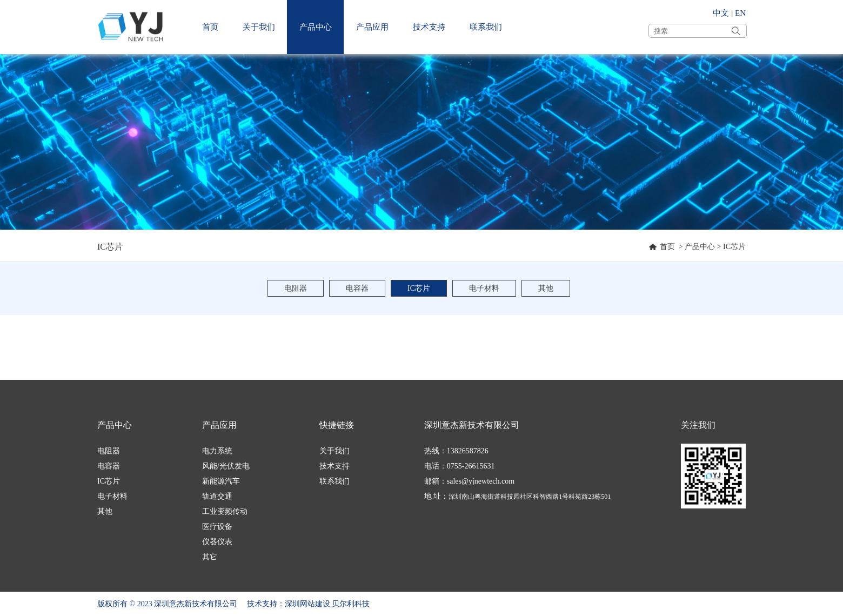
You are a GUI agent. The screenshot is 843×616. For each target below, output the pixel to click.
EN (740, 13)
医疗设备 (217, 527)
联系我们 (486, 27)
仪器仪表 (217, 542)
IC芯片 (734, 247)
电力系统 (217, 451)
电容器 (357, 288)
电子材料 (484, 288)
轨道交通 (217, 496)
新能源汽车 (221, 481)
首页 (210, 27)
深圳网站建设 (307, 604)
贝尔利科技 (351, 604)
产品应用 (372, 27)
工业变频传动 (225, 511)
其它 (210, 557)
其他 (546, 288)
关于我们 (259, 27)
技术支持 (429, 27)
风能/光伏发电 (226, 466)
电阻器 (296, 288)
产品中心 (316, 27)
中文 (721, 13)
